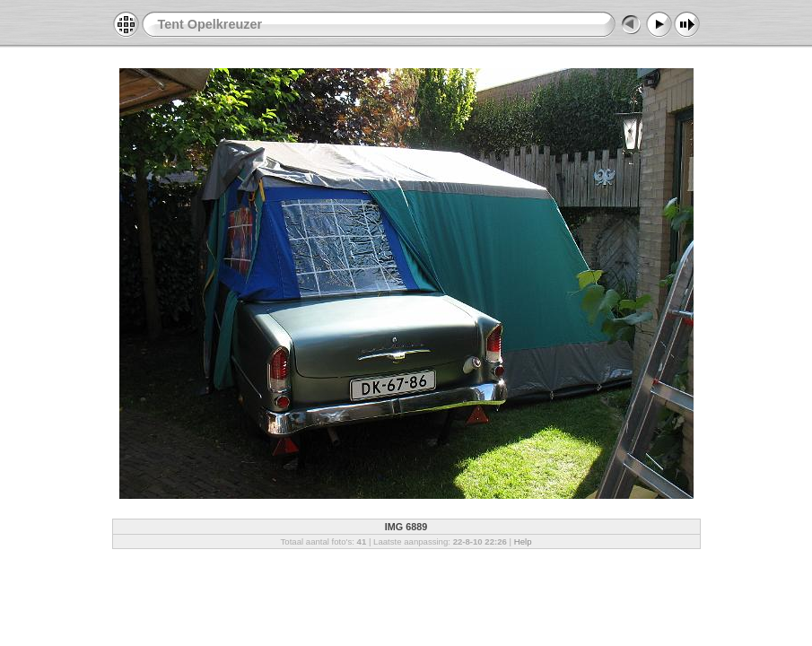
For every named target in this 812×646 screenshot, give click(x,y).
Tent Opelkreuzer (210, 24)
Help (523, 541)
